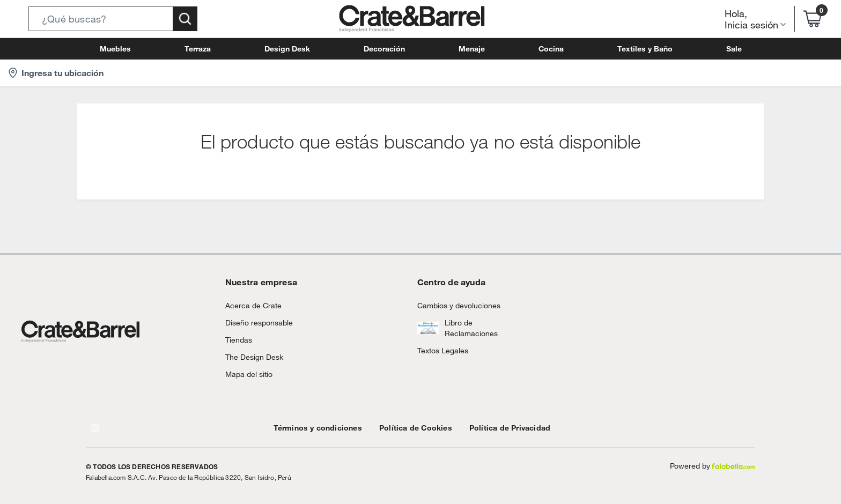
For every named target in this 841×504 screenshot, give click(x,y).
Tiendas (237, 340)
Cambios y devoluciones (454, 305)
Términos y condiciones (312, 428)
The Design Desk (251, 357)
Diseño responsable (254, 323)
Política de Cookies (400, 428)
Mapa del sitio (247, 374)
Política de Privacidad (485, 428)
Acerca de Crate (249, 305)
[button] (113, 19)
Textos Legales (440, 350)
